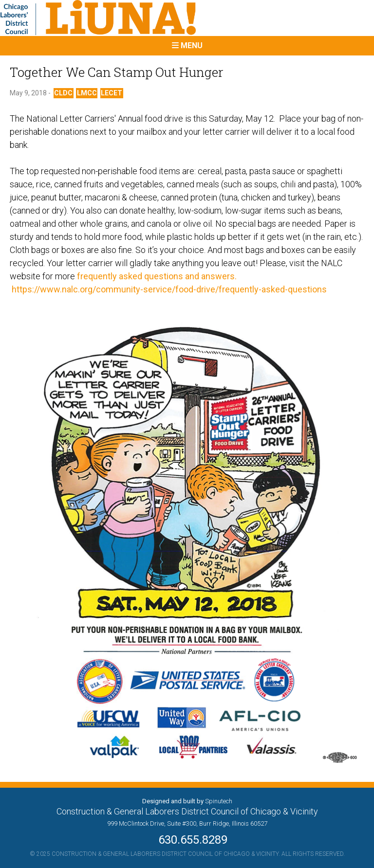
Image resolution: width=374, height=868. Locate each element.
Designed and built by (187, 801)
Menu (187, 45)
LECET (112, 93)
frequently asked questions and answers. (157, 276)
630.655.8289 (187, 840)
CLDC (63, 93)
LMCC (87, 93)
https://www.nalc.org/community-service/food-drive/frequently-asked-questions (168, 289)
